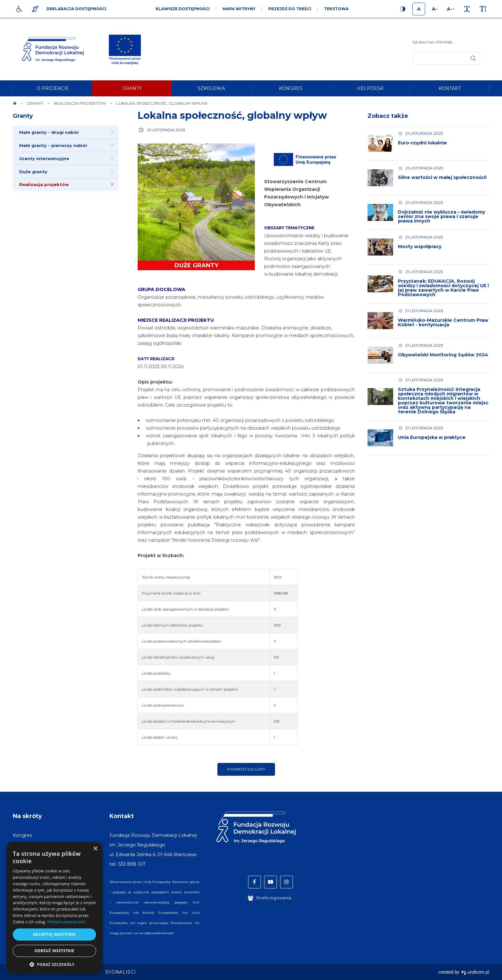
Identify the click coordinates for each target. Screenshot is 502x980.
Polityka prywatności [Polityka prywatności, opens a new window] (67, 922)
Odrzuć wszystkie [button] (54, 951)
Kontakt (122, 816)
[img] (125, 49)
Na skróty (27, 816)
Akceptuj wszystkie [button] (54, 934)
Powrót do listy (246, 769)
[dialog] (54, 908)
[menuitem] (53, 88)
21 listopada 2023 (166, 130)
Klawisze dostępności (183, 9)
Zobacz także (388, 116)
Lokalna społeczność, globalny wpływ (232, 115)
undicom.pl (475, 972)
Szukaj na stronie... (434, 42)
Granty (23, 116)
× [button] (95, 849)
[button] (54, 964)
